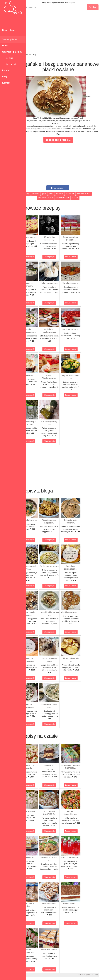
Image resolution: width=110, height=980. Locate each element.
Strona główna (10, 39)
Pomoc (6, 70)
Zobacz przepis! (38, 257)
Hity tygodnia (10, 64)
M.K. (107, 975)
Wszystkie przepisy (12, 52)
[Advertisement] (68, 32)
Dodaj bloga (8, 30)
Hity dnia (8, 58)
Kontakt (6, 83)
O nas (5, 46)
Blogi (5, 77)
